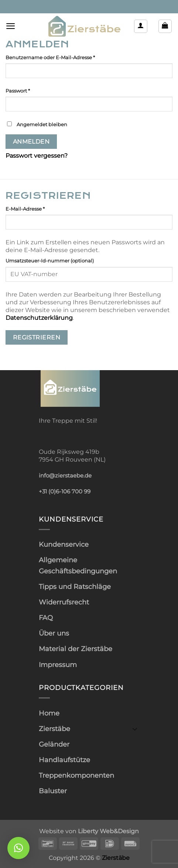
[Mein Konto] (141, 26)
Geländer (54, 744)
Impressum (58, 665)
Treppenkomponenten (76, 775)
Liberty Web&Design (108, 831)
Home (49, 713)
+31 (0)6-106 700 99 (65, 492)
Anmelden (31, 142)
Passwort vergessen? (37, 156)
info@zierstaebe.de (65, 476)
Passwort (32, 90)
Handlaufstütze (64, 760)
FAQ (46, 618)
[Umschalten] (135, 729)
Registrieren (37, 337)
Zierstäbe (54, 729)
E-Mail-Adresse (39, 208)
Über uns (54, 633)
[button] (11, 26)
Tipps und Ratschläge (75, 587)
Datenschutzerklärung (39, 318)
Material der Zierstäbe (76, 649)
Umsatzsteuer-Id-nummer (50, 261)
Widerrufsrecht (64, 602)
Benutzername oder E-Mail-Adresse (64, 57)
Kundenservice (64, 544)
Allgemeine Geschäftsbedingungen (78, 565)
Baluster (53, 791)
